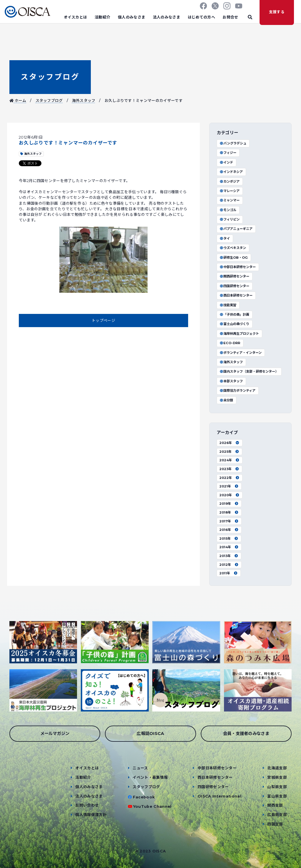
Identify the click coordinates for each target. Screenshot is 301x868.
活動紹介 (102, 17)
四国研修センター (234, 286)
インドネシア (231, 172)
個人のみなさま (132, 17)
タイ (225, 238)
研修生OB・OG (234, 258)
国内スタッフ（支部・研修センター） (249, 371)
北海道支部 (277, 768)
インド (226, 162)
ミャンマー (229, 200)
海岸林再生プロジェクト (239, 334)
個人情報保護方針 (91, 815)
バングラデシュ (233, 143)
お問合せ (230, 17)
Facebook (144, 797)
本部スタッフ (231, 381)
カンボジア (229, 181)
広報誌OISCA (150, 734)
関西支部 (275, 805)
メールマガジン (55, 734)
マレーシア (229, 191)
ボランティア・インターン (240, 353)
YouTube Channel (152, 806)
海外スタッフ (84, 101)
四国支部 (275, 824)
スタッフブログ (50, 77)
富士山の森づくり (234, 324)
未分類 (226, 400)
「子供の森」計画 (234, 314)
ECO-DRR (230, 343)
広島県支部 (277, 815)
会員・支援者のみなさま (246, 734)
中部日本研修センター (238, 267)
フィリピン (229, 219)
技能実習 (228, 305)
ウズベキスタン (233, 248)
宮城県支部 (277, 777)
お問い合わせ (87, 805)
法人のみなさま (167, 17)
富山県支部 (277, 796)
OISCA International (219, 796)
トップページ (103, 321)
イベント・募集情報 (150, 777)
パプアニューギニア (236, 229)
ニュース (140, 768)
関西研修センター (234, 276)
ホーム (18, 101)
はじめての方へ (201, 17)
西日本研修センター (236, 295)
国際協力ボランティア (237, 391)
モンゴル (228, 210)
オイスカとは (76, 17)
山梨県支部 (277, 787)
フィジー (228, 153)
